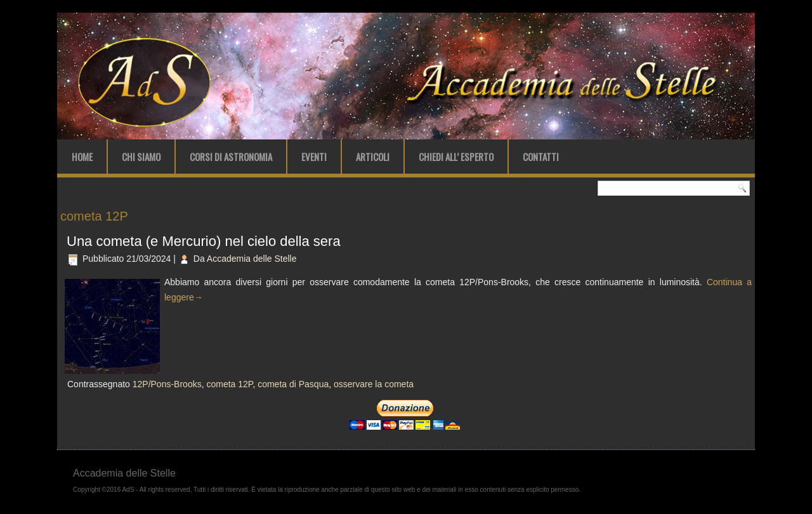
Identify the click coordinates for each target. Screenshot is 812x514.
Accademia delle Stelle (252, 259)
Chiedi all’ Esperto (456, 157)
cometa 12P (229, 384)
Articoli (373, 157)
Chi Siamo (141, 157)
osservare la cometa (374, 384)
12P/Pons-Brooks (167, 384)
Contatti (541, 157)
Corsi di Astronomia (231, 157)
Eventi (314, 157)
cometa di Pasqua (293, 384)
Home (82, 157)
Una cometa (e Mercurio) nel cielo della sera (204, 241)
